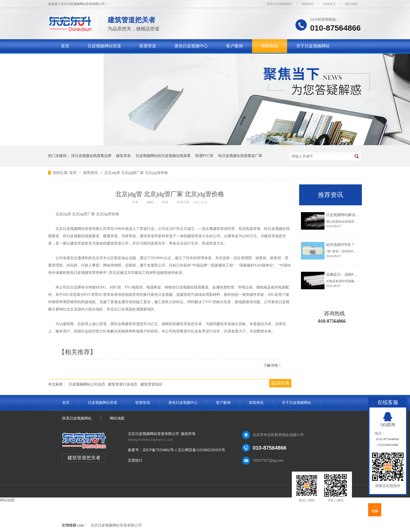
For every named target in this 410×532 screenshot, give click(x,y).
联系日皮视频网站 (279, 4)
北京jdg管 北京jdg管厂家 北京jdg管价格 (136, 173)
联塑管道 (148, 46)
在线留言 (329, 4)
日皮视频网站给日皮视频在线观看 (163, 156)
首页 (65, 46)
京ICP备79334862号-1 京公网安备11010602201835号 (184, 450)
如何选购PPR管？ (340, 245)
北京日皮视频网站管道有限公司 (116, 525)
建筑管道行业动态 (123, 384)
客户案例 (235, 46)
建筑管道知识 (151, 384)
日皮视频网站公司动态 (87, 384)
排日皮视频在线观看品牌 (91, 156)
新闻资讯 (270, 46)
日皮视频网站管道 (104, 46)
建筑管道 (123, 156)
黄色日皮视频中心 (191, 46)
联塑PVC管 (204, 156)
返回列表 (280, 383)
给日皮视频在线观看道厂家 (240, 156)
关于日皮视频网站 (313, 46)
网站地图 (351, 4)
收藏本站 (307, 4)
